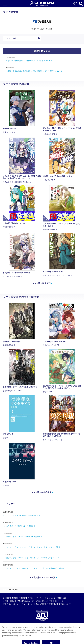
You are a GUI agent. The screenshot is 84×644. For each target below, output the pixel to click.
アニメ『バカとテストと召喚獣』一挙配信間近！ (22, 515)
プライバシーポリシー (11, 604)
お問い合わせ (58, 601)
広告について (33, 598)
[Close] (79, 632)
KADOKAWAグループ (25, 601)
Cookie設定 (40, 604)
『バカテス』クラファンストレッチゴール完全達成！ (23, 537)
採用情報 (22, 598)
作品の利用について (43, 601)
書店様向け (62, 598)
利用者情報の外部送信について (59, 604)
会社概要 (6, 598)
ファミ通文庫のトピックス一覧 (41, 578)
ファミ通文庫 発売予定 (41, 492)
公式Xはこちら (11, 38)
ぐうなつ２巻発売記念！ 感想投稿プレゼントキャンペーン (29, 61)
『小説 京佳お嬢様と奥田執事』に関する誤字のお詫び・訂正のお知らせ (34, 71)
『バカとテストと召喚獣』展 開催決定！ (19, 526)
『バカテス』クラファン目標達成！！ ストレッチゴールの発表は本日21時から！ (34, 568)
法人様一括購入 (9, 601)
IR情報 (14, 598)
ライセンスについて (48, 598)
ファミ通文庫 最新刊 (41, 283)
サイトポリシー (28, 604)
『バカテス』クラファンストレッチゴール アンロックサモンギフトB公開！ (32, 547)
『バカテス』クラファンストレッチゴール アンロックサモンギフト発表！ (32, 558)
